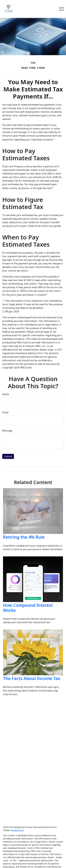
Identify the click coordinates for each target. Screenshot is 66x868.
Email (5, 412)
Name (6, 394)
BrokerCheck (17, 830)
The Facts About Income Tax (32, 678)
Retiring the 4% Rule (24, 537)
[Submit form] (8, 456)
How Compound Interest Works (28, 608)
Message (7, 431)
